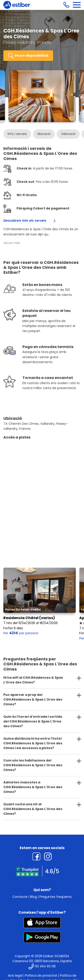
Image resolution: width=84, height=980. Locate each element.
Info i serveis (17, 134)
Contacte (20, 897)
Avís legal (15, 975)
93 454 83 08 (45, 966)
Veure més (12, 243)
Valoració (68, 134)
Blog (33, 897)
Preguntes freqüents (56, 897)
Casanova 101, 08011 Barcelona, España (42, 961)
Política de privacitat (41, 975)
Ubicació (44, 134)
